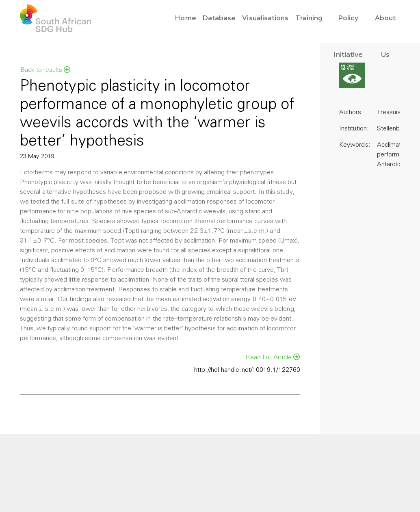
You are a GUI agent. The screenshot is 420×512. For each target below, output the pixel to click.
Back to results (45, 70)
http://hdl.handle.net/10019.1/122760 (247, 370)
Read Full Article (273, 357)
